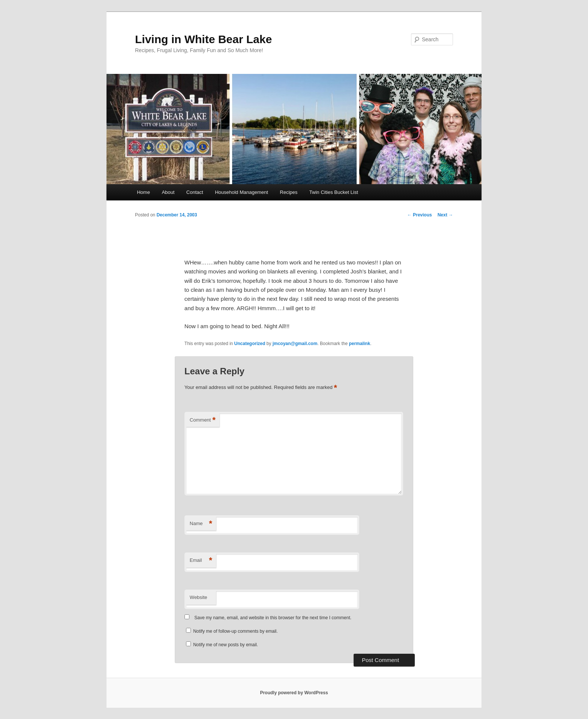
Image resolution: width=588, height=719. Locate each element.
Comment (203, 420)
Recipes (289, 192)
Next (445, 215)
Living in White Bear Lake (203, 39)
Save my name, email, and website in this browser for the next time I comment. (273, 618)
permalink (359, 344)
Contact (195, 192)
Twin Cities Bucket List (334, 192)
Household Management (241, 192)
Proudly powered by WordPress (294, 693)
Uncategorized (250, 344)
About (168, 192)
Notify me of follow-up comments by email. (235, 631)
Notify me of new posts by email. (226, 645)
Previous (420, 215)
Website (199, 597)
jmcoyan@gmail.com (295, 344)
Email (201, 561)
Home (143, 192)
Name (201, 524)
